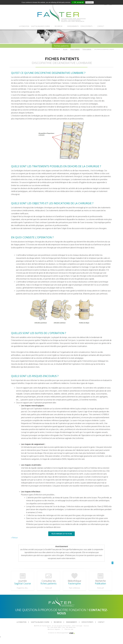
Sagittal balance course (40, 26)
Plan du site (69, 629)
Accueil (65, 49)
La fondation (24, 26)
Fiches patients (61, 46)
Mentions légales (54, 629)
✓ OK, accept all (78, 2)
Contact (101, 26)
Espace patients (87, 26)
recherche (59, 26)
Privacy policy (99, 2)
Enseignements (73, 26)
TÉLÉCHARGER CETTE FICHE (61, 534)
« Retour (14, 538)
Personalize (90, 2)
